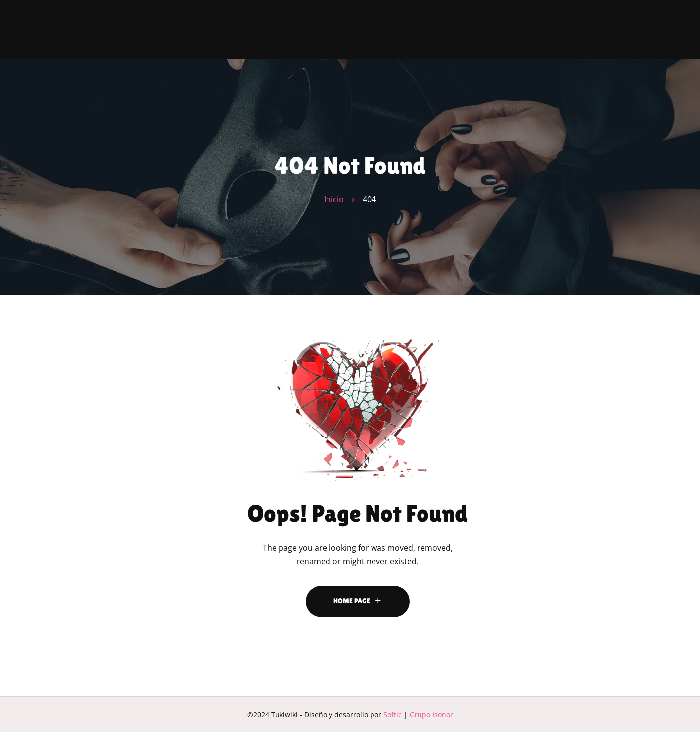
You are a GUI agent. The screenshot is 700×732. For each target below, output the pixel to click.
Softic (393, 714)
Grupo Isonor (431, 714)
